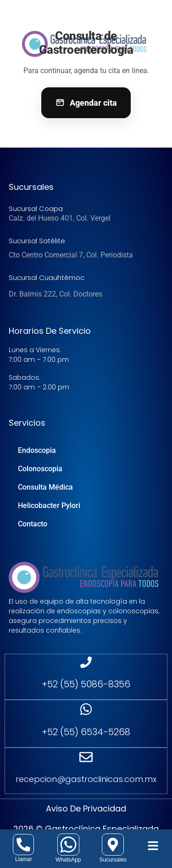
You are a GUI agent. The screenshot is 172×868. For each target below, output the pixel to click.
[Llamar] (23, 845)
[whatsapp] (68, 845)
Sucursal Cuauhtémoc (47, 277)
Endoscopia (37, 450)
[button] (153, 846)
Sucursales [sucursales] (113, 860)
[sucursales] (113, 845)
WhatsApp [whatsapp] (68, 860)
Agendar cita (86, 103)
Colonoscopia (40, 469)
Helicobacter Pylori (49, 505)
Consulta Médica (45, 487)
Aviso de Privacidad (86, 808)
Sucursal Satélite (37, 241)
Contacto (33, 524)
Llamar (24, 859)
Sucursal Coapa (36, 208)
